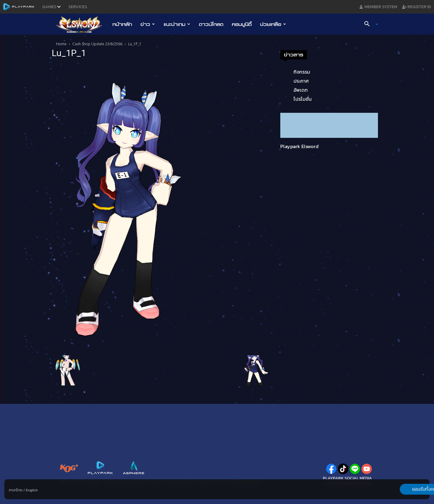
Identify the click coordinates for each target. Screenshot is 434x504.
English (32, 490)
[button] (369, 24)
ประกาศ (301, 81)
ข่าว (148, 24)
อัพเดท (301, 90)
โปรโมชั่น (303, 99)
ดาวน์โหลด (211, 24)
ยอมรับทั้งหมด (398, 489)
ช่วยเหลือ (273, 24)
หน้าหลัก (122, 24)
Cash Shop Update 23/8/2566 (97, 44)
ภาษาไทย (16, 490)
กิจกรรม (302, 72)
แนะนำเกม (177, 24)
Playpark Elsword (299, 146)
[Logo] (82, 24)
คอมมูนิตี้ (242, 24)
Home (61, 44)
